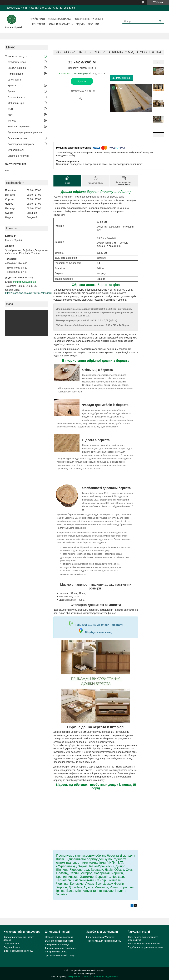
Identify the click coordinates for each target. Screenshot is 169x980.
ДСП (10, 109)
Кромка (12, 85)
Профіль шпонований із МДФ (60, 955)
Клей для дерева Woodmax (100, 937)
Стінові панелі (16, 150)
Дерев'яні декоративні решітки (25, 132)
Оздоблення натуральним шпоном (146, 947)
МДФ (10, 115)
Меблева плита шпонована (59, 937)
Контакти (39, 24)
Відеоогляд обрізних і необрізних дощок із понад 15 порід (96, 786)
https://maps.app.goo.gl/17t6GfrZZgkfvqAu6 (29, 293)
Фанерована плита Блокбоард (61, 948)
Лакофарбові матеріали (21, 144)
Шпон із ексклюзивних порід (18, 951)
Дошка (11, 91)
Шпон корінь (15, 80)
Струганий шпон (17, 62)
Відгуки (80, 24)
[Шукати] (160, 22)
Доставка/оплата (59, 19)
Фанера (12, 121)
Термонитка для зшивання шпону (104, 941)
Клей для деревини (19, 127)
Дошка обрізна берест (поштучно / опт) (96, 192)
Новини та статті (59, 24)
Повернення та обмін (88, 19)
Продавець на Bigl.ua (84, 974)
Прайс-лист (37, 19)
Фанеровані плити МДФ (57, 944)
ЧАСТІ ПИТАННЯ (16, 164)
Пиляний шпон (16, 74)
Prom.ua (101, 971)
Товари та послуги (16, 56)
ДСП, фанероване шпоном (59, 941)
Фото (8, 170)
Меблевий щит (16, 103)
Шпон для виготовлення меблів (144, 944)
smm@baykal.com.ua (24, 282)
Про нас (93, 24)
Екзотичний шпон (17, 68)
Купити (82, 81)
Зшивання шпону (17, 138)
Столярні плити (16, 97)
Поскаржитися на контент (79, 977)
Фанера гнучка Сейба (56, 952)
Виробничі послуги (18, 156)
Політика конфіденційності (106, 977)
